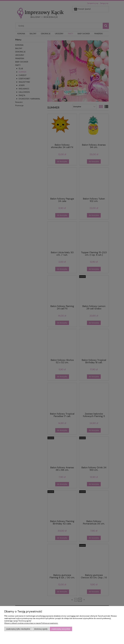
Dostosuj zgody (41, 629)
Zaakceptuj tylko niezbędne (18, 629)
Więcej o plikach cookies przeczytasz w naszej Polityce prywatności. (31, 623)
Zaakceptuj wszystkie (61, 629)
